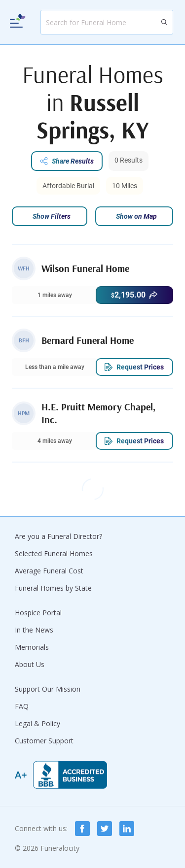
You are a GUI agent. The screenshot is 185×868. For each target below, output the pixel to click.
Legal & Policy (37, 723)
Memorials (32, 647)
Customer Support (44, 741)
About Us (30, 664)
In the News (34, 630)
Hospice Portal (38, 613)
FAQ (22, 706)
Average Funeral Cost (49, 571)
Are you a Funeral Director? (58, 536)
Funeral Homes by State (53, 588)
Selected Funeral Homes (54, 553)
